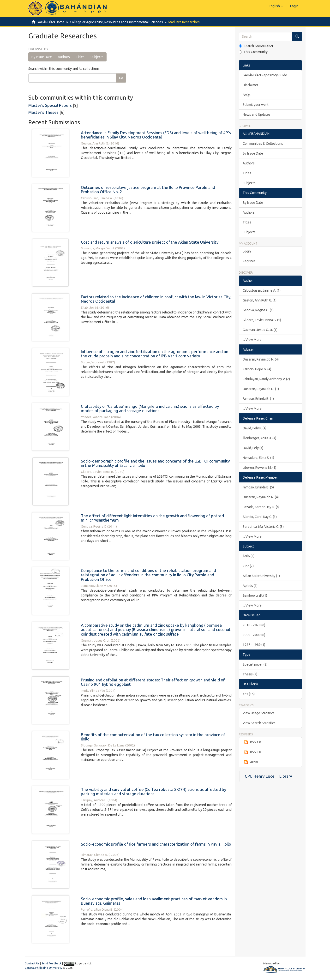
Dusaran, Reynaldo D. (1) (261, 389)
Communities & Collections (263, 144)
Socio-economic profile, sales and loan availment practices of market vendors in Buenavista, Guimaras (154, 901)
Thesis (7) (250, 674)
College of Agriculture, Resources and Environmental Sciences (116, 22)
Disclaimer (250, 85)
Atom (250, 762)
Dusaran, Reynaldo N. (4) (261, 359)
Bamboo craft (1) (255, 595)
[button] (276, 6)
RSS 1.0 (252, 742)
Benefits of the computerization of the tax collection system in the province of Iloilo (153, 737)
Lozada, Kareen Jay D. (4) (261, 507)
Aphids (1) (250, 586)
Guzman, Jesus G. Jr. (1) (260, 330)
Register (249, 261)
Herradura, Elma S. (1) (258, 458)
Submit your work (256, 105)
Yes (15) (249, 694)
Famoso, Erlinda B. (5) (258, 487)
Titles (80, 57)
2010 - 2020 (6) (254, 625)
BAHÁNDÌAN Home (51, 22)
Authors (64, 57)
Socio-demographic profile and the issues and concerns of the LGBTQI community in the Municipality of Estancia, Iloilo (155, 463)
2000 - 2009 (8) (254, 635)
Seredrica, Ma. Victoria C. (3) (263, 527)
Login (247, 251)
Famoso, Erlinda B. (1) (258, 399)
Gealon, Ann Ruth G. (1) (260, 300)
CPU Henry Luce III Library (268, 776)
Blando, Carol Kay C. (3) (260, 517)
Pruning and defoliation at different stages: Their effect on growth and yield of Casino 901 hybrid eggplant (153, 682)
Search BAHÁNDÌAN (256, 46)
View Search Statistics (259, 723)
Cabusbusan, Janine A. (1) (262, 290)
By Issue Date (42, 57)
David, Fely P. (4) (255, 428)
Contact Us (32, 963)
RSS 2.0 (252, 752)
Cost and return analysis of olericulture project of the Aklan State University (150, 242)
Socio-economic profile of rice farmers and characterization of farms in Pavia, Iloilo (156, 844)
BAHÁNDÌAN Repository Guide (265, 75)
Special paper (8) (255, 664)
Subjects (97, 57)
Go (121, 78)
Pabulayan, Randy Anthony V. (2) (266, 379)
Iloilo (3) (249, 556)
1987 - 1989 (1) (254, 645)
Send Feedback (51, 963)
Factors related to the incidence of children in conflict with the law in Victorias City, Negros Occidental (156, 299)
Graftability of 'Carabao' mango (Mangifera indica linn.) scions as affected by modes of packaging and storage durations (150, 409)
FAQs (247, 95)
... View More (252, 340)
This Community (253, 52)
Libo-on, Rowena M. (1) (259, 468)
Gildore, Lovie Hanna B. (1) (262, 320)
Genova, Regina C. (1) (258, 310)
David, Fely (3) (253, 448)
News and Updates (257, 114)
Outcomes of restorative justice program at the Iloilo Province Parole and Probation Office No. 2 (148, 190)
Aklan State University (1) (261, 576)
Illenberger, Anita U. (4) (259, 438)
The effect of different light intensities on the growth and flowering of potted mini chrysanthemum (152, 518)
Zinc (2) (248, 566)
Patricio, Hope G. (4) (257, 369)
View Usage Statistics (259, 713)
